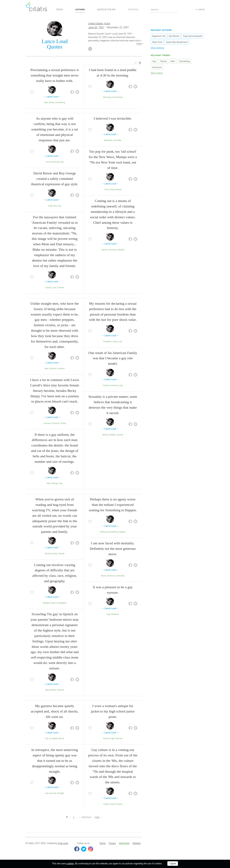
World (47, 554)
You (47, 162)
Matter (113, 435)
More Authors (157, 48)
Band (119, 190)
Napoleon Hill (159, 37)
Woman (119, 739)
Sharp (63, 424)
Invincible (117, 141)
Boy (55, 206)
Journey (47, 424)
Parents (61, 691)
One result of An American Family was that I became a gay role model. (113, 359)
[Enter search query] (164, 10)
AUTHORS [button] (80, 10)
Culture (106, 805)
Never (52, 103)
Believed (108, 141)
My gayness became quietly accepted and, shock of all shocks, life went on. (55, 712)
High (112, 739)
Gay (62, 162)
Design (55, 484)
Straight (61, 794)
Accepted (54, 739)
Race (53, 603)
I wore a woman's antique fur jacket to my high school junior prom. (113, 712)
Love (54, 288)
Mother (53, 691)
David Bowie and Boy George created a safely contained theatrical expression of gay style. (55, 179)
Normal (53, 794)
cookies (70, 864)
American (114, 386)
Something (60, 103)
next (97, 818)
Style (50, 206)
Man (49, 484)
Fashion (61, 369)
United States (96, 24)
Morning (107, 98)
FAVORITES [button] (133, 10)
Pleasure (115, 615)
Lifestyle (120, 250)
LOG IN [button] (201, 10)
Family (48, 288)
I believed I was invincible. (113, 119)
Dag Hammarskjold (192, 37)
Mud (120, 98)
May (47, 691)
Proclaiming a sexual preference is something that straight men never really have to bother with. (55, 76)
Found (115, 98)
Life (47, 739)
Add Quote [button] (124, 844)
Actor (107, 24)
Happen (122, 532)
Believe (106, 435)
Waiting (103, 532)
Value (115, 342)
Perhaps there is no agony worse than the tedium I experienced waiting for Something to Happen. (113, 505)
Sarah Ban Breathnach (177, 43)
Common (56, 424)
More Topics (157, 73)
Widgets (137, 844)
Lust (120, 342)
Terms (102, 844)
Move (103, 576)
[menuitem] (135, 63)
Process (119, 805)
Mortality (121, 576)
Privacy (112, 844)
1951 (101, 28)
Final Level (63, 844)
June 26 (93, 28)
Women (53, 369)
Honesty (112, 250)
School (113, 190)
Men (46, 103)
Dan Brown (174, 37)
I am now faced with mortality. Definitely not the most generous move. (113, 549)
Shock (61, 739)
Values (104, 250)
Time (106, 190)
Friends (61, 288)
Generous (111, 576)
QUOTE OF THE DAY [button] (106, 10)
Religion (46, 603)
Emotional (55, 162)
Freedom (107, 342)
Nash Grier (157, 43)
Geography (61, 603)
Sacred (120, 435)
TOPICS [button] (59, 10)
